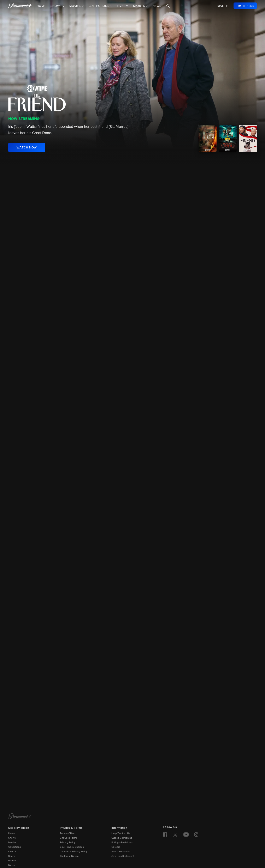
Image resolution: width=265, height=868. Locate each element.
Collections (15, 847)
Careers (116, 847)
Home (41, 6)
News (157, 6)
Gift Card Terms (69, 838)
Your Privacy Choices (72, 847)
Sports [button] (140, 6)
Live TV (123, 6)
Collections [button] (99, 6)
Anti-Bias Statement (123, 856)
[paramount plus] (20, 6)
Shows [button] (57, 6)
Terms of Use (67, 833)
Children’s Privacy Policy (74, 852)
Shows (12, 838)
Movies (12, 843)
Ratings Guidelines (122, 843)
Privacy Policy (68, 843)
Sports (12, 856)
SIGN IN (223, 6)
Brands (12, 861)
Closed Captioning (122, 838)
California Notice (69, 856)
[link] (245, 6)
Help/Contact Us (121, 833)
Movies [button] (76, 6)
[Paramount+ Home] (20, 817)
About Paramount (121, 852)
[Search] (168, 6)
